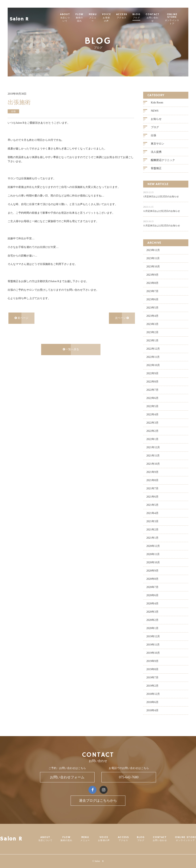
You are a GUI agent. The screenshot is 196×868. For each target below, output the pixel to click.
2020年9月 (152, 571)
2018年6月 (152, 702)
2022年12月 (153, 349)
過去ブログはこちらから (98, 801)
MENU (96, 18)
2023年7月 (152, 291)
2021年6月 (152, 497)
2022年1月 (152, 439)
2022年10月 (153, 365)
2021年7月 (152, 488)
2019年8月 (152, 669)
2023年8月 (152, 283)
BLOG (140, 16)
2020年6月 (152, 595)
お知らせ (156, 119)
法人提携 (156, 152)
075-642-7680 (129, 777)
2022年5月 (152, 406)
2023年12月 (153, 250)
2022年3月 (152, 423)
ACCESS (125, 16)
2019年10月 (153, 653)
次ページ (122, 318)
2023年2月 (152, 332)
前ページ (21, 318)
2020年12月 (153, 546)
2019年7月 (152, 678)
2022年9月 (152, 373)
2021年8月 (152, 480)
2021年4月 (152, 513)
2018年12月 (153, 694)
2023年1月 (152, 341)
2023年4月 (152, 316)
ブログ (28, 71)
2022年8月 (152, 382)
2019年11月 (153, 645)
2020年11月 (153, 554)
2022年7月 (152, 390)
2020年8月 (152, 579)
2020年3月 (152, 612)
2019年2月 (152, 686)
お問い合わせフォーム (67, 777)
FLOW (82, 18)
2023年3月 (152, 324)
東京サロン (158, 144)
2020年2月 (152, 620)
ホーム (17, 71)
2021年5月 (152, 505)
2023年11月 (153, 258)
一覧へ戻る (71, 350)
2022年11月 (153, 357)
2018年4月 (152, 710)
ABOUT (66, 18)
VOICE (110, 18)
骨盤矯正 (156, 168)
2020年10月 (153, 562)
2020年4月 (152, 604)
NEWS (155, 111)
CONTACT (156, 18)
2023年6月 (152, 299)
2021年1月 (152, 538)
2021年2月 (152, 530)
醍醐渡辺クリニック (163, 160)
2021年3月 (152, 521)
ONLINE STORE (177, 19)
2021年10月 (153, 464)
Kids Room (157, 103)
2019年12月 (153, 636)
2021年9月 (152, 472)
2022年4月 (152, 415)
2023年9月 (152, 275)
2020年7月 (152, 587)
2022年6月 (152, 398)
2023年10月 (153, 267)
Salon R (19, 16)
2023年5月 (152, 308)
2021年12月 (153, 447)
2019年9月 (152, 661)
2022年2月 (152, 431)
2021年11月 (153, 456)
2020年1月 (152, 628)
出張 (154, 136)
